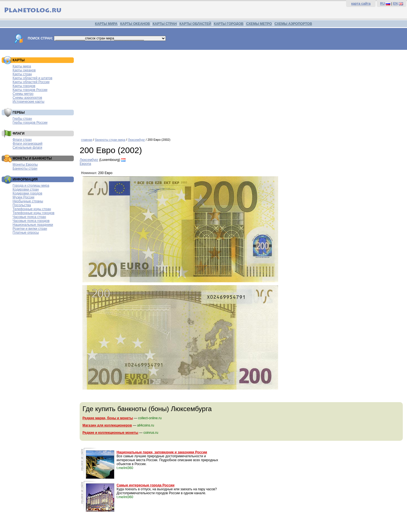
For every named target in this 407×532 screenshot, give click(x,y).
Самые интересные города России (145, 485)
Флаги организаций (28, 144)
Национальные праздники (33, 225)
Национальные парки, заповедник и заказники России (162, 452)
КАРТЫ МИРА (106, 24)
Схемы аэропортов (27, 98)
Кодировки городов (27, 193)
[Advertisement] (242, 92)
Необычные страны (28, 201)
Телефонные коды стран (32, 209)
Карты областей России (31, 82)
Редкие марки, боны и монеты (108, 418)
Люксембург (137, 140)
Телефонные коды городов (34, 213)
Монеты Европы (25, 165)
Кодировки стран (26, 189)
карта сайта (361, 4)
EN (395, 4)
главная (87, 140)
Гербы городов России (30, 123)
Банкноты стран (25, 168)
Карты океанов (24, 70)
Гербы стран (22, 119)
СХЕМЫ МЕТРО (259, 24)
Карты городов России (30, 90)
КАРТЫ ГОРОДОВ (229, 24)
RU (383, 4)
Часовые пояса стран (29, 217)
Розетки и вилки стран (30, 229)
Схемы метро (23, 94)
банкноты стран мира (110, 140)
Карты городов (24, 86)
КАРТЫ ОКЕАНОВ (135, 24)
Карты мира (22, 66)
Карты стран (22, 74)
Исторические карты (29, 102)
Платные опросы (26, 233)
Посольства (22, 205)
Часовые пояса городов (31, 221)
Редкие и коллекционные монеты (110, 433)
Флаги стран (22, 140)
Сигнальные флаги (27, 147)
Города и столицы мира (31, 186)
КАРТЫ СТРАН (165, 24)
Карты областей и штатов (32, 78)
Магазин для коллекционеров (107, 425)
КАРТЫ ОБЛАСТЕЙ (195, 24)
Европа (85, 164)
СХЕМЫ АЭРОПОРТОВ (293, 24)
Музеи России (23, 197)
